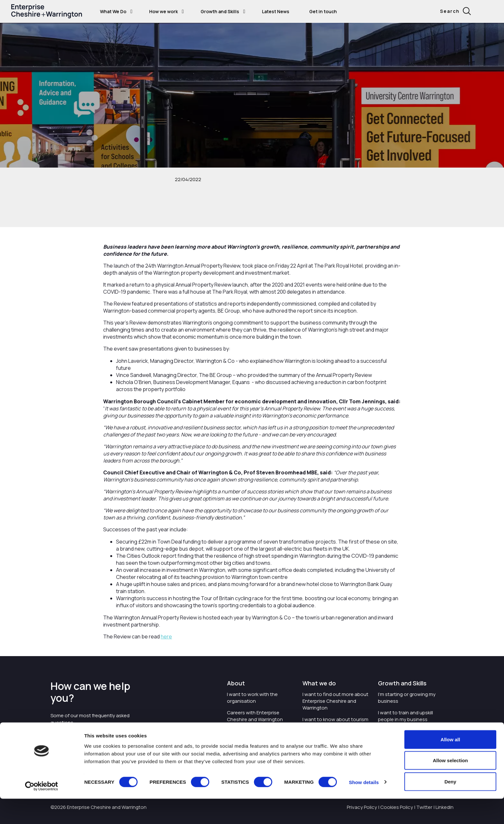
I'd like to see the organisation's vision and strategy (255, 738)
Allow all (450, 765)
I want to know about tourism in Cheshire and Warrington (335, 723)
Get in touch (323, 11)
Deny (450, 807)
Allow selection (450, 786)
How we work (163, 11)
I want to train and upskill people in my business (405, 716)
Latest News (276, 11)
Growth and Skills (220, 11)
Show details (364, 807)
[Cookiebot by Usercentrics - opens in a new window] (42, 811)
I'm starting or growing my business (407, 698)
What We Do (113, 11)
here (166, 636)
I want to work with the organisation (252, 698)
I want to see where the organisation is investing (330, 741)
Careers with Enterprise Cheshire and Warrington (255, 716)
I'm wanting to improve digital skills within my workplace (411, 734)
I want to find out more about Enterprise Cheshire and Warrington (335, 701)
